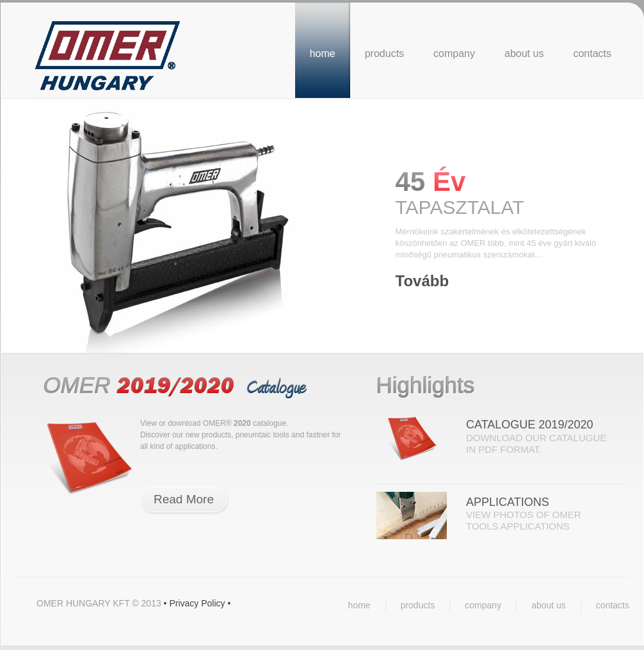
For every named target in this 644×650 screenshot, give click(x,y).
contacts (592, 53)
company (454, 53)
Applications (508, 502)
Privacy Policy (197, 603)
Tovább (423, 281)
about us (524, 53)
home (323, 53)
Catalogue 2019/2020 (529, 425)
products (384, 53)
